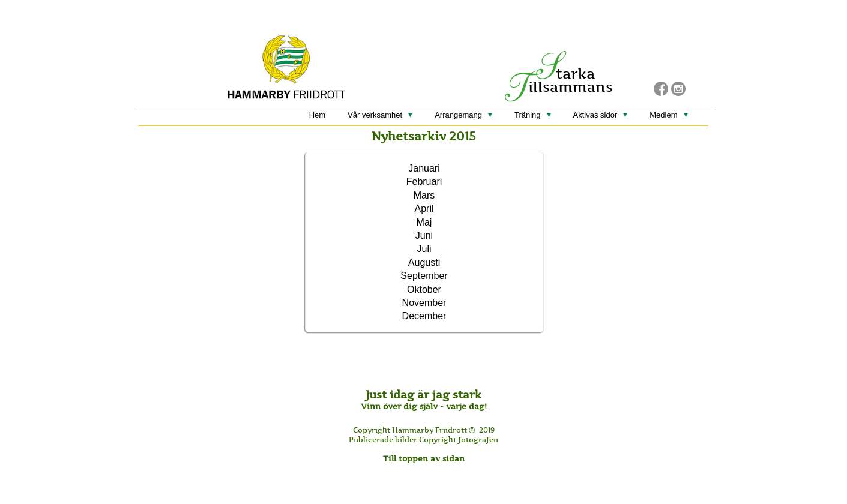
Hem (317, 115)
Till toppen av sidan (424, 458)
